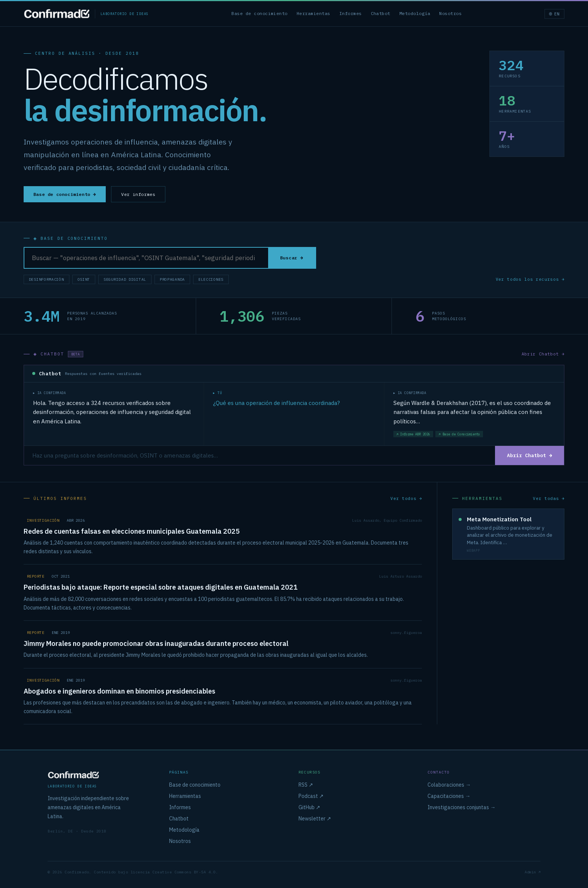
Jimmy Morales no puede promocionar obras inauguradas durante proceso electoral (156, 645)
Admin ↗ (532, 872)
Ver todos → (406, 500)
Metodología (415, 13)
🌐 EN (555, 14)
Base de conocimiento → (65, 194)
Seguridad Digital (125, 280)
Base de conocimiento (259, 13)
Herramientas (313, 13)
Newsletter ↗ (315, 819)
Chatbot (381, 13)
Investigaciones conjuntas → (461, 807)
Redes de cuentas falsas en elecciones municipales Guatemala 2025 (132, 532)
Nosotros (450, 13)
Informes (351, 13)
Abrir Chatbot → (543, 354)
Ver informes (138, 194)
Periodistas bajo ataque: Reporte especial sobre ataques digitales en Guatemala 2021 (160, 588)
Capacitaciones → (449, 796)
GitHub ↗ (309, 807)
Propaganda (172, 280)
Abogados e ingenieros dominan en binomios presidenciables (119, 692)
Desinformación (46, 280)
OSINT (84, 280)
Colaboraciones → (449, 785)
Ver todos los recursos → (530, 280)
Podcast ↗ (311, 796)
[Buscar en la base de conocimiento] (146, 258)
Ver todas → (549, 500)
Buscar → (292, 258)
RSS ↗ (306, 785)
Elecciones (211, 280)
